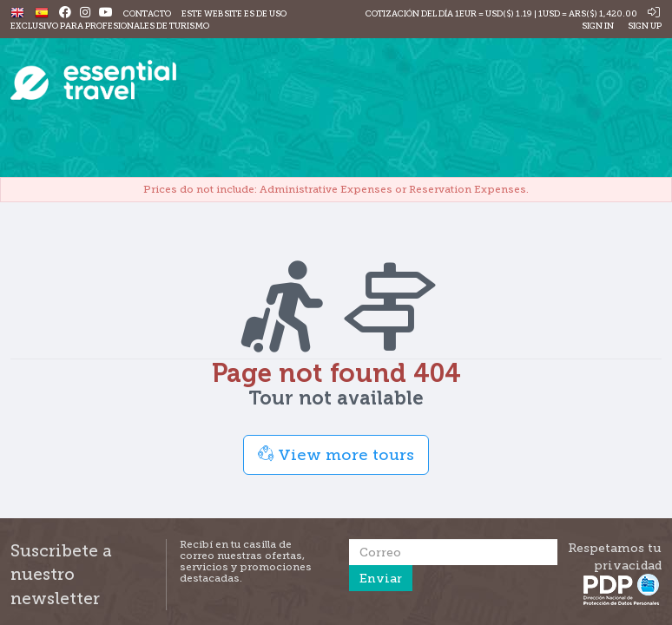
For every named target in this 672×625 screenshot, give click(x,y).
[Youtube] (106, 13)
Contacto (147, 13)
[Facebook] (65, 13)
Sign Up (644, 26)
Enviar (381, 578)
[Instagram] (85, 13)
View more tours (336, 454)
